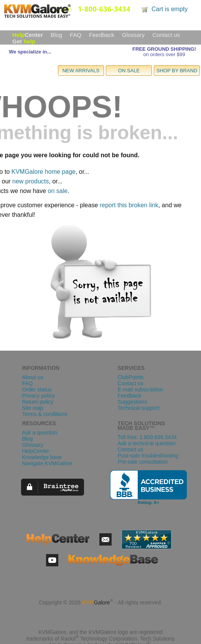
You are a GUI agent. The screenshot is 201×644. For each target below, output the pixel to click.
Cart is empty (170, 9)
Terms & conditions (44, 414)
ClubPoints (131, 377)
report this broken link (129, 205)
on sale (58, 191)
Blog (56, 35)
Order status (37, 389)
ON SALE (129, 71)
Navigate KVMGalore (47, 463)
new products (30, 181)
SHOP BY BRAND (177, 71)
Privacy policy (38, 396)
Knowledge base (42, 457)
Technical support (139, 408)
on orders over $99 (164, 54)
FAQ (76, 35)
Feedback (102, 35)
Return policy (38, 402)
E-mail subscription (140, 389)
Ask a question (40, 433)
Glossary (133, 35)
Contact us (166, 35)
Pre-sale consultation (143, 462)
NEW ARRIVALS (81, 71)
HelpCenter (35, 451)
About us (32, 377)
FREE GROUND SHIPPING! (164, 49)
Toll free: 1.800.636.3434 (147, 437)
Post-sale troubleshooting (148, 456)
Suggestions (133, 402)
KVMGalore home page (44, 172)
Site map (32, 408)
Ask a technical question (147, 443)
